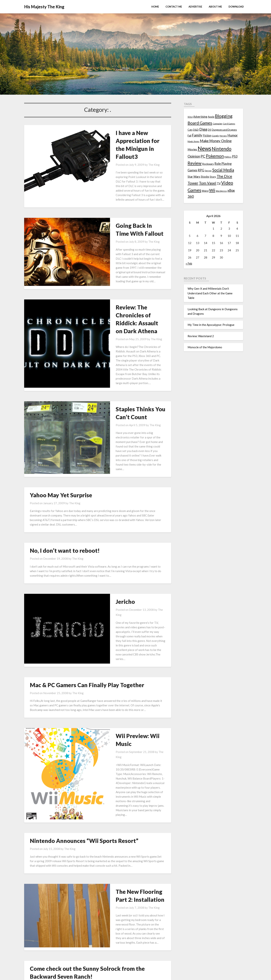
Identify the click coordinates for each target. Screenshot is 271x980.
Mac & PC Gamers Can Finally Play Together (87, 588)
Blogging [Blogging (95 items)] (224, 116)
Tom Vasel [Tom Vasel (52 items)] (208, 183)
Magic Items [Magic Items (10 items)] (193, 141)
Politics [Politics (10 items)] (228, 157)
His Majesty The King (44, 7)
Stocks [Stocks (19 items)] (205, 177)
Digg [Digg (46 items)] (203, 129)
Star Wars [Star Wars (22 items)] (194, 177)
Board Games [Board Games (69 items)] (200, 123)
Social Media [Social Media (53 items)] (223, 170)
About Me (215, 7)
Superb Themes (161, 975)
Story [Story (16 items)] (213, 177)
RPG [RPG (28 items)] (201, 170)
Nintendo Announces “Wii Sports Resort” (84, 712)
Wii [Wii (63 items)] (212, 190)
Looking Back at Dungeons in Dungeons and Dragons (131, 933)
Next (155, 888)
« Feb (189, 263)
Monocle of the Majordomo (205, 347)
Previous (42, 888)
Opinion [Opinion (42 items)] (194, 156)
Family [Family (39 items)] (197, 135)
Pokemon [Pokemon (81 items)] (215, 156)
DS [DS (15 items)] (209, 130)
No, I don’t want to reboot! (65, 472)
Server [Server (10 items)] (208, 171)
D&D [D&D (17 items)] (196, 130)
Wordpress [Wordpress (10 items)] (221, 191)
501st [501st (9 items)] (190, 117)
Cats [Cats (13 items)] (190, 130)
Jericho (98, 523)
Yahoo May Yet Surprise (61, 417)
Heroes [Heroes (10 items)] (223, 136)
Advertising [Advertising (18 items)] (200, 117)
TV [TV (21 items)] (219, 183)
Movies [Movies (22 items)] (192, 149)
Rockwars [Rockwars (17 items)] (208, 164)
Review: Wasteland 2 (201, 336)
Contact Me (174, 7)
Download (236, 7)
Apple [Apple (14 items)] (211, 117)
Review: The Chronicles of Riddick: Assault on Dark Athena (123, 277)
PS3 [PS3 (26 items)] (235, 156)
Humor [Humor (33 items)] (233, 135)
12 (142, 888)
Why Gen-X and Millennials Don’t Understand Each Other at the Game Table (210, 293)
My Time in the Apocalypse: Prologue (211, 325)
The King (127, 149)
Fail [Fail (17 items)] (189, 135)
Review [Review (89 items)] (195, 163)
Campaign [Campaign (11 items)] (217, 124)
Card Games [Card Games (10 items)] (229, 124)
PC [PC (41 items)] (203, 156)
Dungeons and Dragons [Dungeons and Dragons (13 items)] (224, 130)
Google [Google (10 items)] (215, 136)
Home (155, 7)
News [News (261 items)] (204, 148)
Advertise (195, 7)
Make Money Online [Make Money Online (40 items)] (216, 141)
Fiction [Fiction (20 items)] (207, 135)
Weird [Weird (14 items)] (205, 191)
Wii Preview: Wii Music (119, 639)
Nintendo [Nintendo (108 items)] (222, 149)
